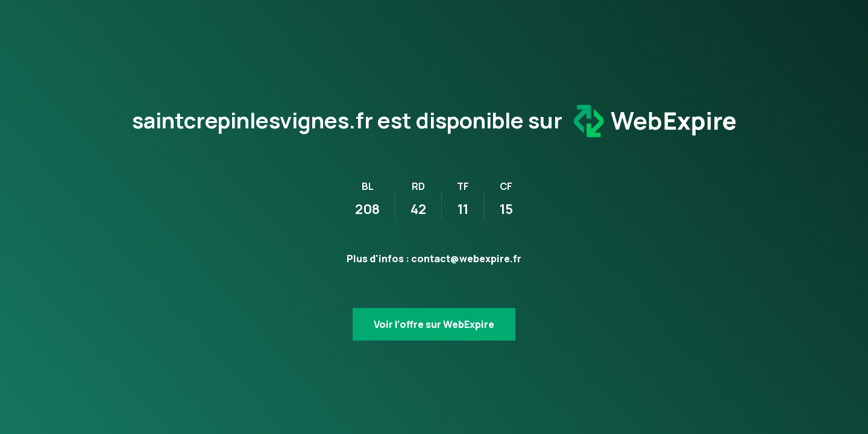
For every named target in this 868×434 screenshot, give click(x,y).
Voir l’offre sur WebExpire (434, 324)
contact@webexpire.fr (466, 259)
